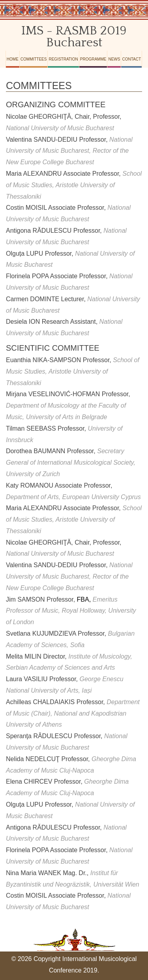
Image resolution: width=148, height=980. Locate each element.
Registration (63, 59)
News (114, 59)
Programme (93, 59)
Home (13, 59)
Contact (131, 59)
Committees (34, 59)
